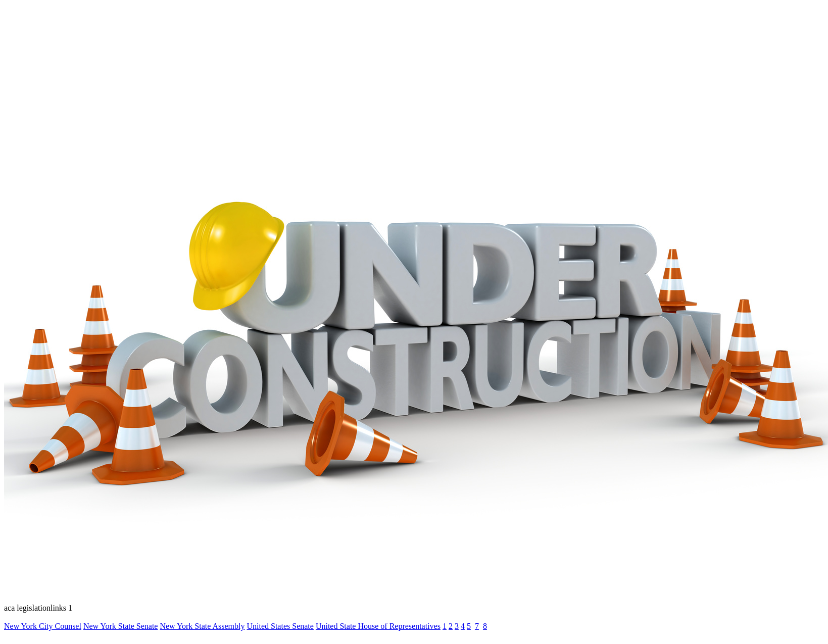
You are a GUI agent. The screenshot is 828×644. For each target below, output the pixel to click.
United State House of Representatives (378, 626)
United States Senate (280, 626)
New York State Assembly (202, 626)
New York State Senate (121, 626)
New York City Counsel (43, 626)
